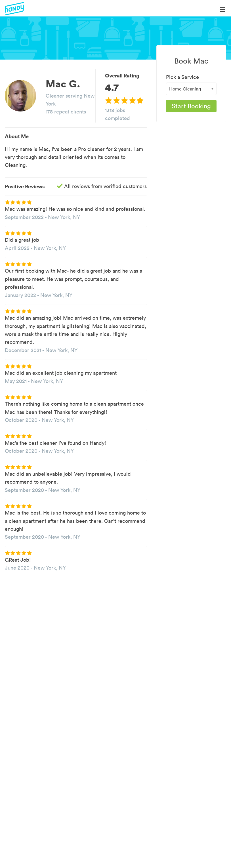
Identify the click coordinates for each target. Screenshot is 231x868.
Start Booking (191, 106)
